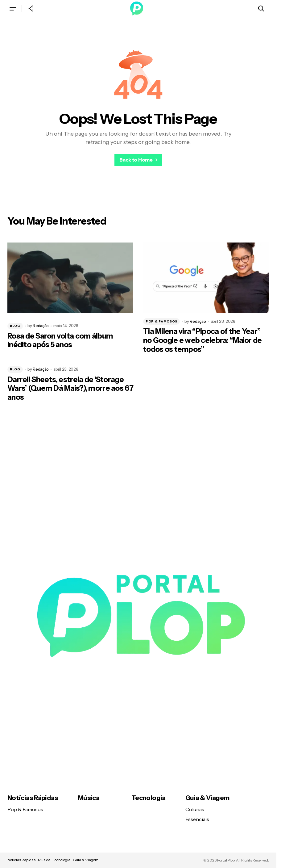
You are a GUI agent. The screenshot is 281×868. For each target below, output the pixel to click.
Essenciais (197, 819)
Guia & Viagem (207, 798)
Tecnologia (149, 798)
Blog (15, 326)
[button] (13, 8)
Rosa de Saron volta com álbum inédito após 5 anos (60, 341)
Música (89, 798)
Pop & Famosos (161, 321)
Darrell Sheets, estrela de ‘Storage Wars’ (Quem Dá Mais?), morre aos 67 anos (70, 389)
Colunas (195, 809)
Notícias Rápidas (33, 798)
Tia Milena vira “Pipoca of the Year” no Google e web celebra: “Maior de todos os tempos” (202, 340)
